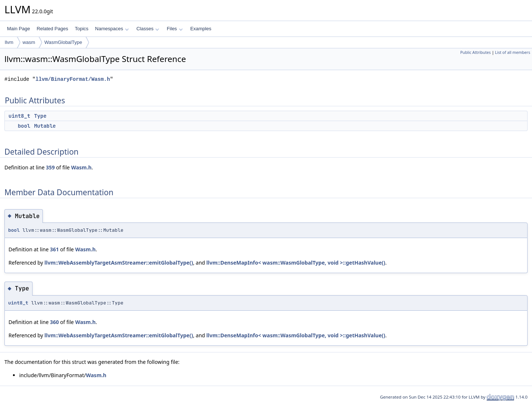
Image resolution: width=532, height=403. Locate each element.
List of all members (513, 52)
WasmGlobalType (63, 42)
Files (175, 29)
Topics (81, 29)
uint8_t (19, 116)
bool (24, 126)
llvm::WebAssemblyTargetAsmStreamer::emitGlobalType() (119, 263)
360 (54, 322)
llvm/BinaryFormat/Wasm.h (73, 79)
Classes (148, 29)
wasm (29, 42)
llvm (9, 42)
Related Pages (52, 29)
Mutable (45, 126)
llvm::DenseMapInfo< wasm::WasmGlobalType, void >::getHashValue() (296, 263)
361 (54, 249)
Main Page (18, 29)
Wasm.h (81, 167)
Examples (201, 29)
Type (40, 116)
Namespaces (112, 29)
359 (50, 167)
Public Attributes (476, 52)
